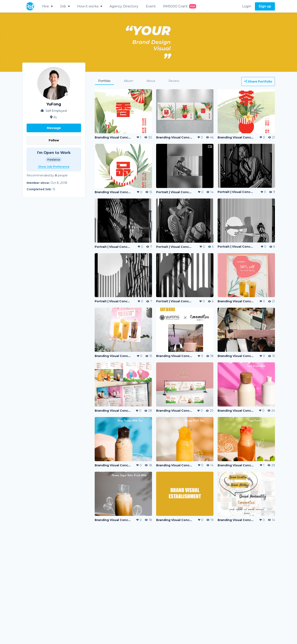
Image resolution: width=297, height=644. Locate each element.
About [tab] (151, 81)
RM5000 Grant (180, 6)
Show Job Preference (54, 167)
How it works (90, 6)
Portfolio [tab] (104, 81)
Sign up (265, 6)
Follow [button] (54, 140)
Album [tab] (128, 81)
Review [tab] (174, 81)
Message (54, 128)
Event (151, 6)
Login (247, 6)
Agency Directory (124, 6)
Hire (47, 6)
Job (65, 6)
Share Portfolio (258, 82)
